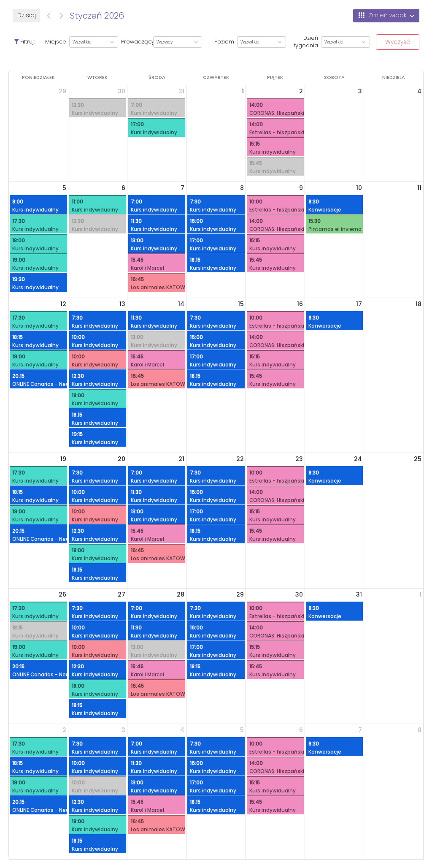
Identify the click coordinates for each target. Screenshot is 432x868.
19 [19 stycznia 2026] (63, 459)
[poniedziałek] (38, 77)
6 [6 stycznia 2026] (123, 188)
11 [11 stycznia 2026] (419, 188)
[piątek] (275, 77)
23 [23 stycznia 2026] (299, 459)
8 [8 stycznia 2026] (242, 188)
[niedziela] (394, 77)
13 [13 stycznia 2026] (122, 304)
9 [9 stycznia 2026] (301, 188)
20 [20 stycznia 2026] (121, 459)
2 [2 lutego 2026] (64, 730)
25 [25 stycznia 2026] (418, 459)
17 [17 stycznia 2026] (359, 304)
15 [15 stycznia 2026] (241, 304)
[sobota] (334, 77)
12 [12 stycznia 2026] (63, 304)
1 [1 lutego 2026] (420, 594)
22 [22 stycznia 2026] (240, 459)
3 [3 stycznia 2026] (360, 91)
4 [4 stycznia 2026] (419, 91)
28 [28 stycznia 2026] (181, 594)
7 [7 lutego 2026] (360, 730)
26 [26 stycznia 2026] (62, 594)
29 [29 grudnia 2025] (62, 91)
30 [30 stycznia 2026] (299, 594)
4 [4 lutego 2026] (182, 730)
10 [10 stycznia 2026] (359, 188)
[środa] (157, 77)
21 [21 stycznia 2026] (181, 459)
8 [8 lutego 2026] (420, 730)
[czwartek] (216, 77)
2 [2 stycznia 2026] (301, 91)
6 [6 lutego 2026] (301, 730)
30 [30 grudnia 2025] (121, 91)
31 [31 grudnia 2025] (181, 91)
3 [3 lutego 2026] (123, 730)
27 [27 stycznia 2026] (121, 594)
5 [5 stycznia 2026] (64, 188)
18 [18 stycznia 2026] (418, 304)
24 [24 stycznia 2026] (358, 459)
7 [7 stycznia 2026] (182, 188)
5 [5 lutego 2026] (242, 730)
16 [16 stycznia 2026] (300, 304)
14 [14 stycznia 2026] (181, 304)
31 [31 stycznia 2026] (359, 594)
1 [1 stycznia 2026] (243, 91)
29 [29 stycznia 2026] (240, 594)
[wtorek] (97, 77)
